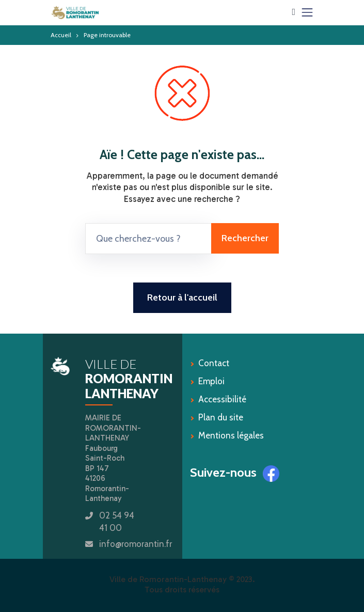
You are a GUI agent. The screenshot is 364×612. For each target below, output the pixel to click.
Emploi (211, 381)
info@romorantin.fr (136, 544)
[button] (294, 12)
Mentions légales (231, 435)
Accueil (61, 35)
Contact (214, 363)
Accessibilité (222, 399)
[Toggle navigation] (307, 12)
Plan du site (221, 417)
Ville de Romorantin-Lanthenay (168, 579)
